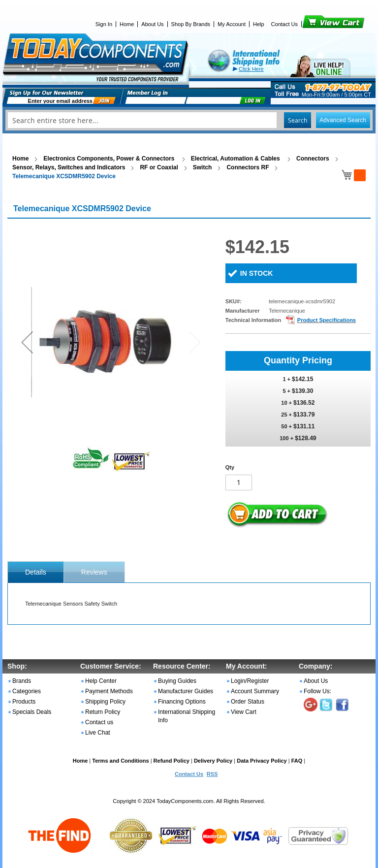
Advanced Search (343, 120)
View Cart (317, 24)
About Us (152, 24)
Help (259, 24)
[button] (27, 342)
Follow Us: (317, 691)
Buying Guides (177, 681)
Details (36, 572)
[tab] (36, 572)
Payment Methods (109, 691)
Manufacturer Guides (186, 691)
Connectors (313, 159)
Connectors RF (248, 167)
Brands (22, 681)
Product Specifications (327, 320)
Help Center (101, 681)
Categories (27, 691)
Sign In (104, 24)
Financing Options (182, 702)
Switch (203, 167)
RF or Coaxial (159, 167)
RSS (212, 774)
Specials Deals (32, 712)
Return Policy (103, 712)
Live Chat (98, 733)
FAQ (297, 761)
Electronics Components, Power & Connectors (110, 159)
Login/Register (250, 681)
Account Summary (255, 691)
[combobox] (189, 120)
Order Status (248, 702)
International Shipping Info (187, 716)
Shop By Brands (191, 24)
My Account (232, 24)
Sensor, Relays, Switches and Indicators (69, 167)
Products (24, 702)
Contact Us (284, 24)
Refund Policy (172, 761)
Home (127, 24)
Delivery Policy (213, 761)
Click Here (251, 69)
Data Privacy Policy (262, 761)
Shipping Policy (105, 702)
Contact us (99, 722)
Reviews (94, 572)
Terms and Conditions (120, 761)
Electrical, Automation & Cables (236, 159)
